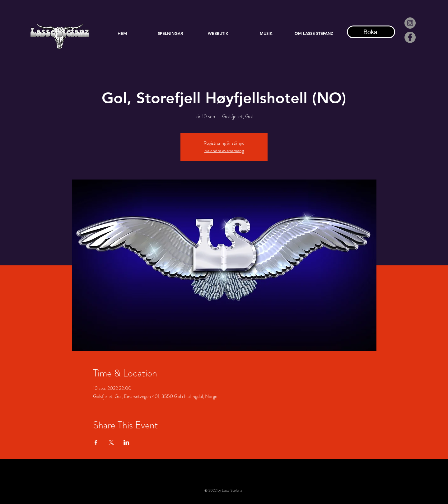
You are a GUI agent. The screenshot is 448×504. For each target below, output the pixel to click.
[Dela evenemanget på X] (111, 442)
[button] (266, 33)
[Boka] (371, 32)
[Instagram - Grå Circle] (410, 23)
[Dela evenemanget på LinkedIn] (126, 442)
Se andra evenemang (224, 150)
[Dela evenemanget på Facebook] (96, 442)
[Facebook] (410, 37)
